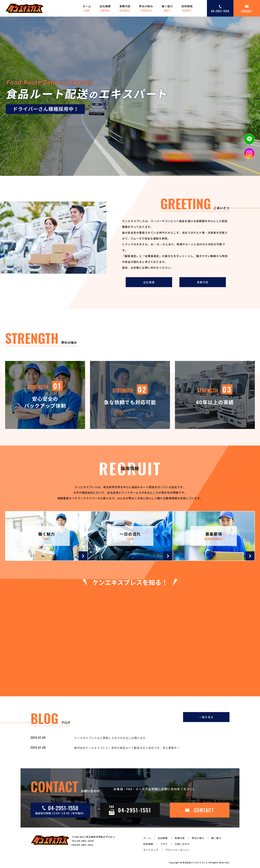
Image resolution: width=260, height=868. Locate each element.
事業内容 (125, 8)
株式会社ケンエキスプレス (195, 862)
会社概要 (105, 8)
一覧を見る (206, 717)
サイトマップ (151, 850)
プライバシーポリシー (178, 850)
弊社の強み (146, 8)
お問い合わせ (182, 844)
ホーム (87, 8)
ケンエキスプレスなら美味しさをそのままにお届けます (110, 738)
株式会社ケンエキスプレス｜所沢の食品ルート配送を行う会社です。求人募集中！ (127, 748)
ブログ (164, 844)
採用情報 (187, 8)
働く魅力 (167, 8)
